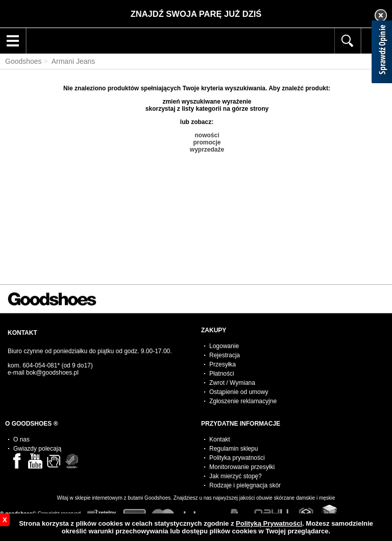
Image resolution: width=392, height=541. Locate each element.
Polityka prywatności (237, 458)
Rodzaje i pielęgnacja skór (245, 485)
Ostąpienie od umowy (239, 392)
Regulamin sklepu (234, 449)
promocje (207, 142)
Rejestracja (225, 355)
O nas (21, 439)
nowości (207, 135)
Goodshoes (23, 61)
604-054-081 (40, 365)
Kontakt (220, 439)
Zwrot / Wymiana (232, 383)
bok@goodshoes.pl (52, 373)
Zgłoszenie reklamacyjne (243, 401)
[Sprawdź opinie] (382, 54)
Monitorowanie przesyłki (242, 467)
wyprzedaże (207, 150)
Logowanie (224, 346)
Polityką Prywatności (269, 523)
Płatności (222, 374)
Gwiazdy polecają (37, 449)
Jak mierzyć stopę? (236, 476)
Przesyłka (223, 364)
